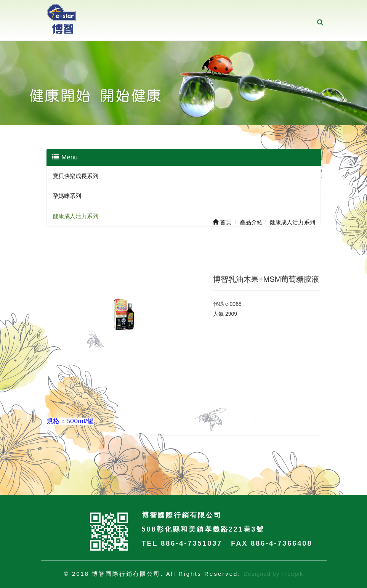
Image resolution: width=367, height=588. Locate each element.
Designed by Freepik (273, 574)
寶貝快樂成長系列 (75, 176)
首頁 (222, 222)
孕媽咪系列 (67, 196)
